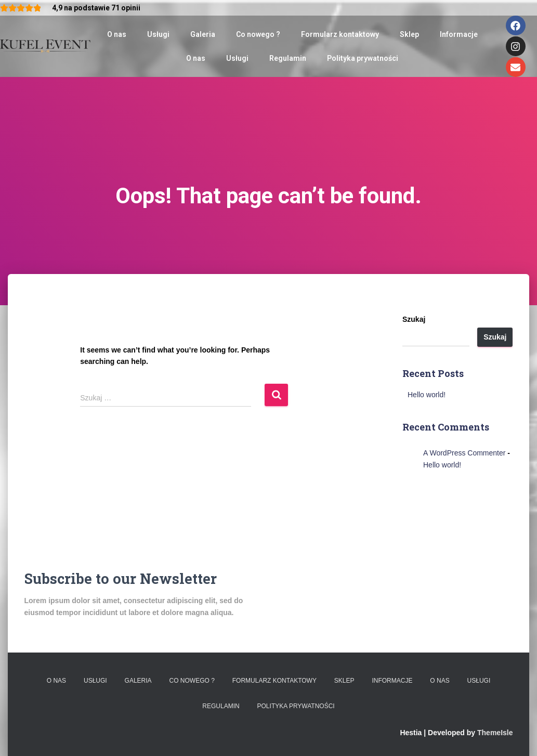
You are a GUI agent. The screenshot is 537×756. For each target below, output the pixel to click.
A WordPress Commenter (464, 453)
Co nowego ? (258, 34)
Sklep (409, 34)
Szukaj (414, 319)
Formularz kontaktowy (340, 34)
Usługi (158, 34)
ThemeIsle (495, 733)
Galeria (203, 34)
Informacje (459, 34)
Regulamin (288, 58)
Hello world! (427, 395)
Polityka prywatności (363, 58)
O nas (117, 34)
